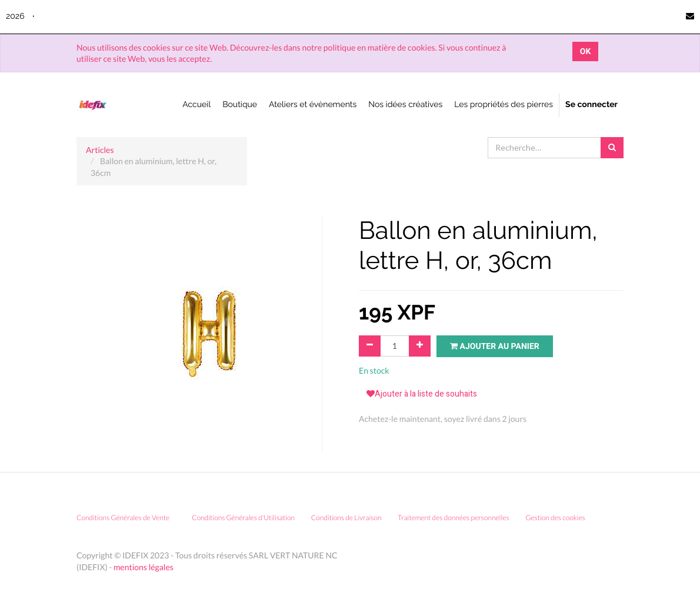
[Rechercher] (612, 148)
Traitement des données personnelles (454, 518)
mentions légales (144, 567)
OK (586, 51)
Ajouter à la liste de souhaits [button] (422, 394)
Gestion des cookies (559, 518)
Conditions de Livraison (346, 518)
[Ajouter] (420, 346)
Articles (100, 150)
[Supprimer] (370, 346)
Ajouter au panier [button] (495, 346)
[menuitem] (196, 105)
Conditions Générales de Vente (123, 518)
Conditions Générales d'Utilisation (243, 518)
